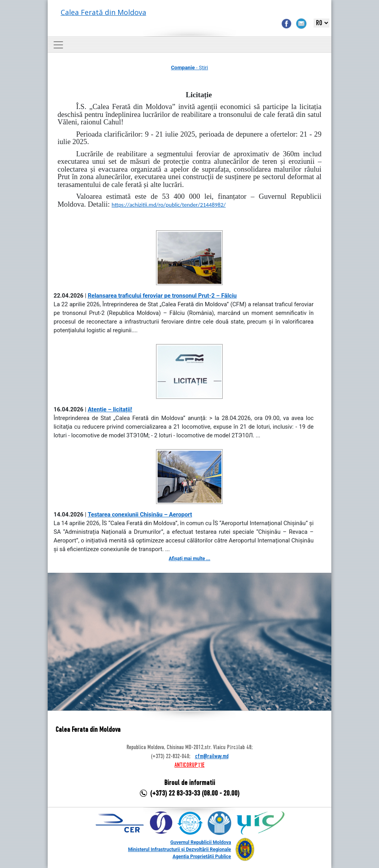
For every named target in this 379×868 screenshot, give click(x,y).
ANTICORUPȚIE (189, 765)
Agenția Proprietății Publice (202, 857)
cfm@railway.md (212, 757)
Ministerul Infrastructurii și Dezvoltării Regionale (179, 849)
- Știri (189, 68)
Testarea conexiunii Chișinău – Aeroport (140, 515)
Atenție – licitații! (110, 409)
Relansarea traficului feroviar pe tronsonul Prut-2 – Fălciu (162, 296)
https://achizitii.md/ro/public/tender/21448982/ (168, 205)
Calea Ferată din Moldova (103, 12)
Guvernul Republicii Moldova (201, 842)
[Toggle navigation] (58, 45)
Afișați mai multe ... (189, 559)
